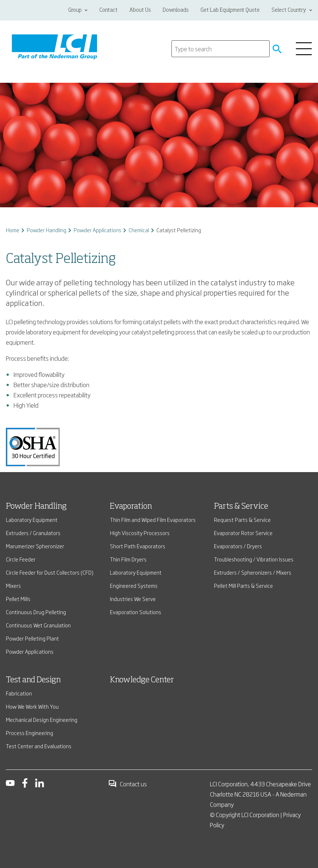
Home (13, 230)
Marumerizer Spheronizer (35, 546)
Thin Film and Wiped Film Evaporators (153, 520)
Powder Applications (97, 230)
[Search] (221, 49)
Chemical (139, 230)
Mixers (13, 585)
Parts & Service (241, 507)
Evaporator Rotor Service (243, 533)
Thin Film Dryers (128, 559)
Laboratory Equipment (32, 520)
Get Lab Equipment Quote (230, 10)
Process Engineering (29, 733)
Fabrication (19, 693)
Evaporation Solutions (136, 612)
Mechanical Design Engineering (42, 719)
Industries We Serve (133, 599)
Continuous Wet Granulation (38, 625)
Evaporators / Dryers (238, 546)
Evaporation (131, 507)
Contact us (127, 784)
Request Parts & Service (242, 520)
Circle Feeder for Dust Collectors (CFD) (50, 572)
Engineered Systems (134, 585)
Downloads (176, 10)
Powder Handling (47, 230)
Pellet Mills (18, 599)
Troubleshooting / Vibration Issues (254, 559)
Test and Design (33, 680)
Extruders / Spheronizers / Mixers (253, 572)
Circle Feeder (21, 559)
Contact (108, 10)
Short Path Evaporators (138, 546)
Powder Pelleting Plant (32, 638)
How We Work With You (32, 706)
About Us (140, 10)
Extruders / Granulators (33, 533)
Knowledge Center (142, 680)
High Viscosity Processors (140, 533)
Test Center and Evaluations (39, 746)
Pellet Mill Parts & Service (243, 585)
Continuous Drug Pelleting (36, 612)
